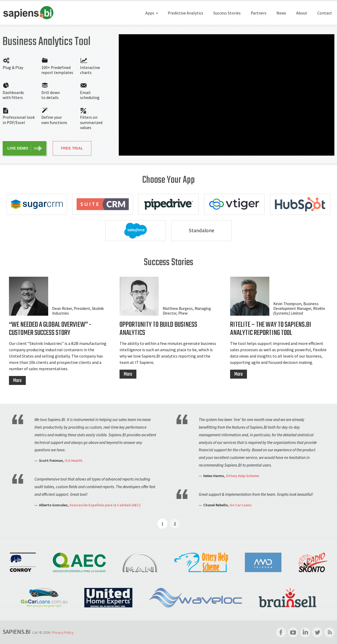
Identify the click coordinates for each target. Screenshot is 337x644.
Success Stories (227, 13)
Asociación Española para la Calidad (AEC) (105, 505)
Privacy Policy (63, 632)
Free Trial (72, 148)
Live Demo (18, 148)
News (281, 13)
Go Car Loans (241, 505)
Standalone (202, 230)
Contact (325, 13)
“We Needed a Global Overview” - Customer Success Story (50, 329)
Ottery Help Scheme (242, 476)
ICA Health (74, 460)
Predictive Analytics (185, 13)
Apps (150, 13)
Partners (259, 13)
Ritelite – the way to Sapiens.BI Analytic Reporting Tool (271, 329)
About (302, 13)
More (17, 381)
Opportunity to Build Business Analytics (158, 329)
